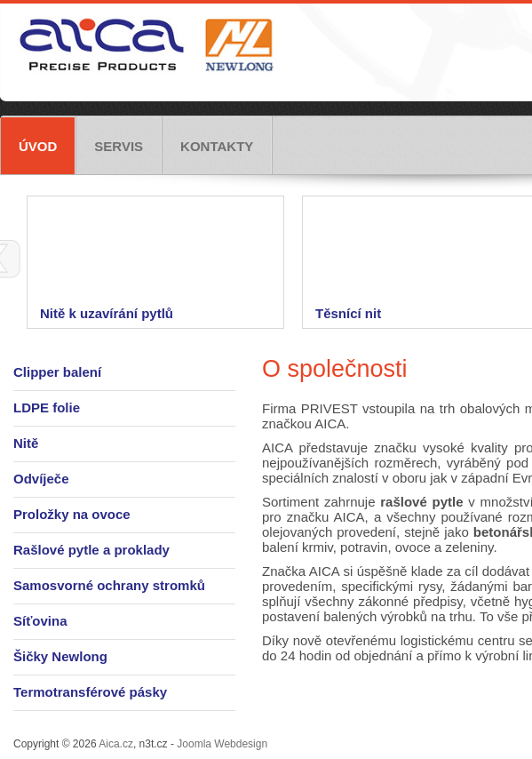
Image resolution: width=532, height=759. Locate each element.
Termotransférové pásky (90, 692)
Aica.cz (116, 744)
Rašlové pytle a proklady (91, 550)
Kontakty (217, 146)
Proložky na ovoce (72, 514)
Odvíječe (41, 479)
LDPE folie (47, 407)
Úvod (38, 146)
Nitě (26, 443)
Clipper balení (57, 372)
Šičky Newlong (60, 656)
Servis (119, 146)
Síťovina (40, 621)
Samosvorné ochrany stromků (109, 585)
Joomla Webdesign (222, 744)
